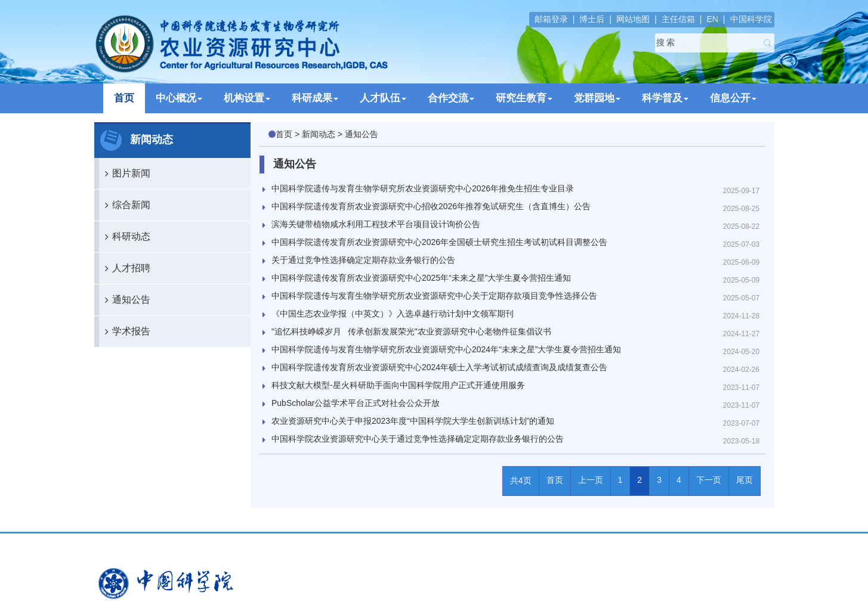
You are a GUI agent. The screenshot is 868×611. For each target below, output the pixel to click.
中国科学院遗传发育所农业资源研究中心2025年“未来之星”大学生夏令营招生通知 (421, 278)
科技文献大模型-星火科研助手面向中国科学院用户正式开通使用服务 (398, 385)
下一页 (709, 480)
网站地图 (633, 19)
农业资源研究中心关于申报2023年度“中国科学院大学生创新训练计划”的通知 (413, 421)
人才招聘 (125, 268)
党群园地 (597, 98)
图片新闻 (125, 173)
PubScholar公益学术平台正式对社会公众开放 (356, 403)
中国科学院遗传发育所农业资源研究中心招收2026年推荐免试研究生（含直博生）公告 (431, 206)
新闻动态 (319, 134)
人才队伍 (383, 98)
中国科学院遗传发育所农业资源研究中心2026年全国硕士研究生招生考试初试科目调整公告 (439, 242)
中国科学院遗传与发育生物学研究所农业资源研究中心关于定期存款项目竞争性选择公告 (434, 296)
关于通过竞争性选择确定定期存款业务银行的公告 (363, 260)
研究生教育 (524, 98)
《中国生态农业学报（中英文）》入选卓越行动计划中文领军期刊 (393, 314)
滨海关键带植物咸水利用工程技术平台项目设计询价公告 (376, 224)
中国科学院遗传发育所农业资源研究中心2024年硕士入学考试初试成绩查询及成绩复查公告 (439, 367)
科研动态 (125, 237)
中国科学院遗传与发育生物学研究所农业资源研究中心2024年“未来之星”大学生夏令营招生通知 (446, 349)
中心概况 (179, 98)
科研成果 (315, 98)
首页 (124, 98)
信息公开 (733, 98)
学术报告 (125, 331)
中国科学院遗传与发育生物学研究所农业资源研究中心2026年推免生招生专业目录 (423, 188)
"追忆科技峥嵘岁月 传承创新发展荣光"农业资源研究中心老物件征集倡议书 (411, 331)
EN (712, 19)
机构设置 (247, 98)
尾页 (745, 480)
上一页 (591, 480)
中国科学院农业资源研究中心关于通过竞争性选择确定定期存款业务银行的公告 (418, 439)
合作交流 (451, 98)
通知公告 (125, 300)
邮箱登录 (551, 19)
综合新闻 (125, 205)
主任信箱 (678, 19)
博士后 (592, 19)
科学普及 (665, 98)
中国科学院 (751, 19)
